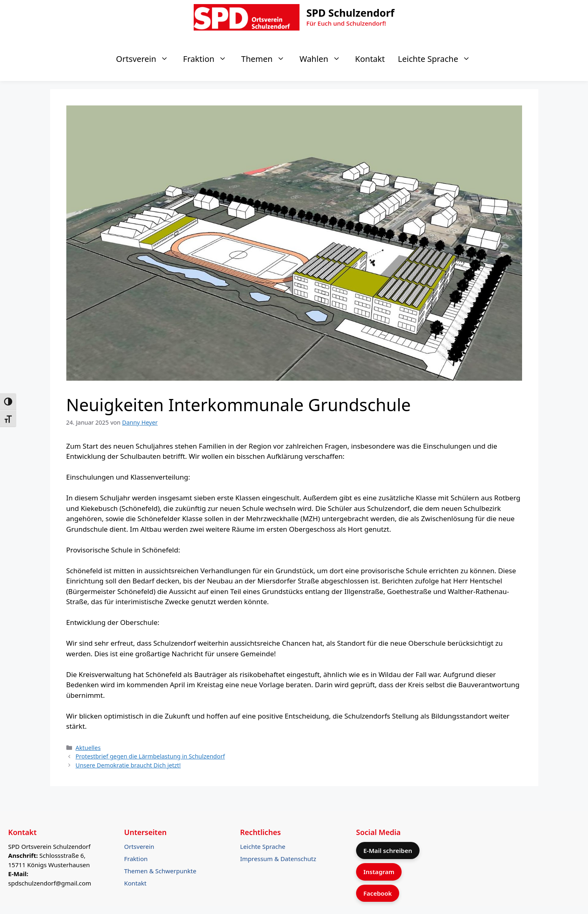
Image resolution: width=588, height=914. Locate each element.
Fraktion (209, 59)
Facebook (378, 893)
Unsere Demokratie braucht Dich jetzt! (128, 765)
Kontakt (370, 59)
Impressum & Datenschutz (278, 859)
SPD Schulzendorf (351, 13)
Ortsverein (146, 59)
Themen (267, 59)
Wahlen (324, 59)
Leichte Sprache (438, 59)
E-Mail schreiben (388, 850)
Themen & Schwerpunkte (160, 871)
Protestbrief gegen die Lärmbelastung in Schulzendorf (150, 756)
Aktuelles (88, 748)
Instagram (379, 872)
